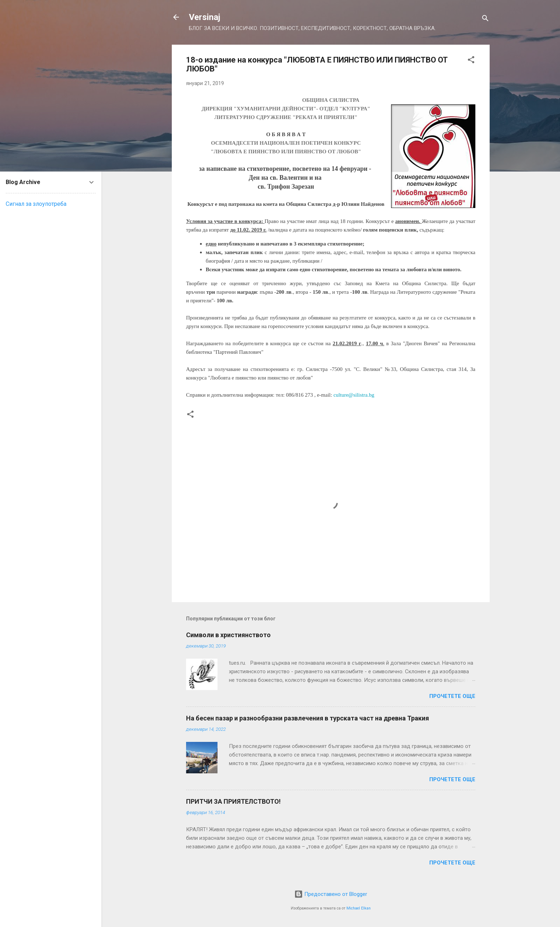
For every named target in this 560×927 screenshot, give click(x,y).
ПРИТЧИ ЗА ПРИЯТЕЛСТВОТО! (233, 801)
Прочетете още (452, 696)
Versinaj (205, 17)
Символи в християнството (228, 635)
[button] (471, 61)
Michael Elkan (359, 908)
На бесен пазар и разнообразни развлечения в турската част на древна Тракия (307, 718)
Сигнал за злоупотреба (36, 204)
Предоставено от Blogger (331, 894)
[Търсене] (485, 19)
